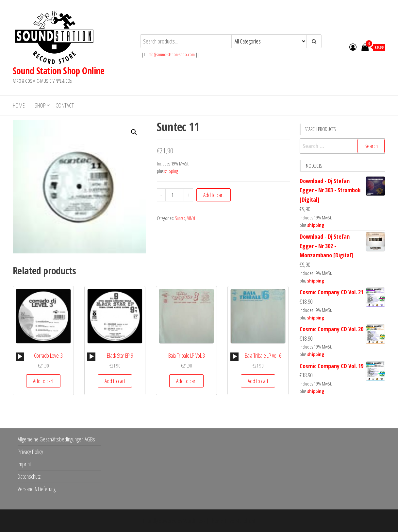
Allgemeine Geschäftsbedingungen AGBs (56, 439)
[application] (20, 357)
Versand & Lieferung (37, 489)
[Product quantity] (175, 195)
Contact (65, 105)
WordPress (194, 521)
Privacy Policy (30, 452)
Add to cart (214, 195)
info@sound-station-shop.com (171, 54)
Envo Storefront (240, 521)
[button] (134, 132)
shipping (171, 171)
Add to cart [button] (43, 381)
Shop (40, 105)
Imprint (24, 464)
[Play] (20, 357)
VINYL (191, 218)
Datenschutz (29, 476)
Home (19, 105)
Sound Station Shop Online (58, 71)
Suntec (180, 218)
